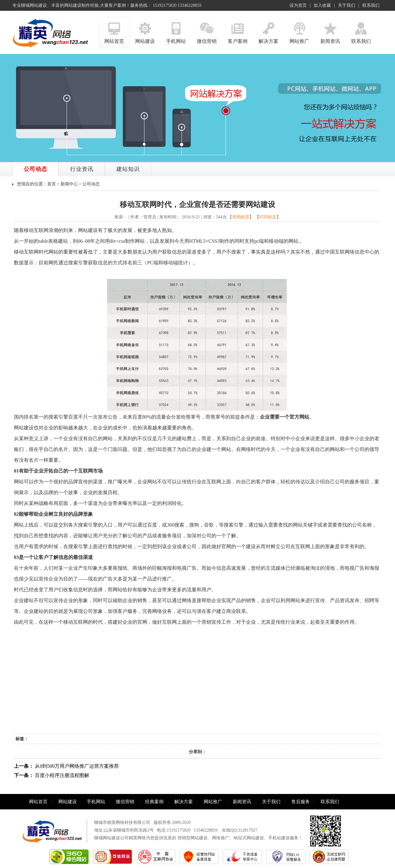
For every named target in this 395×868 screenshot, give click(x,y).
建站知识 (128, 169)
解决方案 (268, 30)
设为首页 (298, 5)
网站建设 (145, 30)
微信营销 (207, 30)
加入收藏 (322, 5)
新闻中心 (69, 184)
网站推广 (299, 30)
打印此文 (268, 217)
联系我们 (371, 5)
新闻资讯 (330, 30)
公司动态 (35, 169)
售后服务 (301, 802)
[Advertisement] (197, 688)
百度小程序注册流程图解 (62, 775)
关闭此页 (241, 217)
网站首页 (114, 30)
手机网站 (176, 30)
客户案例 (238, 30)
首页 (52, 184)
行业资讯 (82, 169)
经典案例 (154, 802)
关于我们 (347, 5)
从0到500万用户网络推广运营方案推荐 (77, 766)
